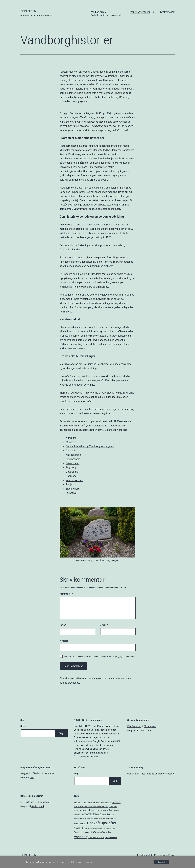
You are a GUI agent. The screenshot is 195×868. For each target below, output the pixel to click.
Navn (63, 625)
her (97, 756)
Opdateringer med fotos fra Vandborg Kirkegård (151, 774)
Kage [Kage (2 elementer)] (111, 810)
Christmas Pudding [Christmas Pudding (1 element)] (105, 802)
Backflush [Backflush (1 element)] (84, 802)
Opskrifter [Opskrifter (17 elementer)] (108, 823)
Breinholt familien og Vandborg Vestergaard (90, 446)
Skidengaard (73, 489)
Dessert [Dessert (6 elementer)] (116, 802)
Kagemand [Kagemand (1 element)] (77, 814)
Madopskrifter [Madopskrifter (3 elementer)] (80, 824)
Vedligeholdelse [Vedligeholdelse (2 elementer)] (111, 837)
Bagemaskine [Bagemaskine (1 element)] (91, 802)
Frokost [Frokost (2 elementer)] (105, 806)
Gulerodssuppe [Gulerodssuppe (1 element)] (83, 810)
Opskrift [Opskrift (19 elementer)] (94, 823)
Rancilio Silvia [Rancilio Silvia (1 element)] (92, 828)
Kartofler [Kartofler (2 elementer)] (111, 814)
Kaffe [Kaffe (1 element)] (99, 810)
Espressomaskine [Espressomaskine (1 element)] (97, 807)
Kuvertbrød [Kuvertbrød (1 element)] (105, 818)
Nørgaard (71, 438)
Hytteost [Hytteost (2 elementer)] (92, 810)
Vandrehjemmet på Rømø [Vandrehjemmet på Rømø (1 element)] (97, 838)
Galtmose (71, 476)
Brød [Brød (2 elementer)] (97, 802)
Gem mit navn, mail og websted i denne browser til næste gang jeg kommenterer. (99, 656)
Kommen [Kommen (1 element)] (86, 818)
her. (32, 777)
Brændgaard (73, 463)
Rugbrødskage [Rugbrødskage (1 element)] (107, 828)
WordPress (169, 855)
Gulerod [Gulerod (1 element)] (76, 810)
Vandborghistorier (140, 12)
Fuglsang (71, 467)
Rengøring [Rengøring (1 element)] (99, 828)
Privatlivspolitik (166, 12)
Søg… (23, 726)
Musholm (71, 442)
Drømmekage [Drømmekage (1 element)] (78, 807)
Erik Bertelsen (134, 726)
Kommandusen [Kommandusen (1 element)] (78, 818)
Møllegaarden (73, 455)
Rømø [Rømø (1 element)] (114, 828)
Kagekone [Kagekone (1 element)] (116, 810)
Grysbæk (71, 451)
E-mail (104, 625)
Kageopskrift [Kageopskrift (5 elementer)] (88, 814)
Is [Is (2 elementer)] (96, 810)
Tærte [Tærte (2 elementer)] (110, 832)
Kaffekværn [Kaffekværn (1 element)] (105, 810)
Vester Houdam (74, 480)
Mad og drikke (107, 14)
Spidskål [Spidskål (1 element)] (87, 832)
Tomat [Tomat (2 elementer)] (105, 832)
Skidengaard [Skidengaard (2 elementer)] (79, 832)
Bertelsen (28, 11)
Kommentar (66, 594)
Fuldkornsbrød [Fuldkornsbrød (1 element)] (113, 807)
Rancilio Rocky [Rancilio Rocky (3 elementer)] (80, 828)
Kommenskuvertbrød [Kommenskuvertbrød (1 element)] (95, 818)
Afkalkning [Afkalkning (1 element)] (77, 802)
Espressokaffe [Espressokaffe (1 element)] (87, 807)
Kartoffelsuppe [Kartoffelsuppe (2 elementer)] (101, 814)
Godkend (161, 862)
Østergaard (72, 472)
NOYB (88, 726)
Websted (64, 641)
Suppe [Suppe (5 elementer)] (93, 832)
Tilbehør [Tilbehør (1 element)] (99, 832)
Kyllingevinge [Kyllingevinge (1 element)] (113, 818)
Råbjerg (70, 484)
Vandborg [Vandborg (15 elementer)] (81, 837)
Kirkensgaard (73, 459)
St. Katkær (72, 493)
